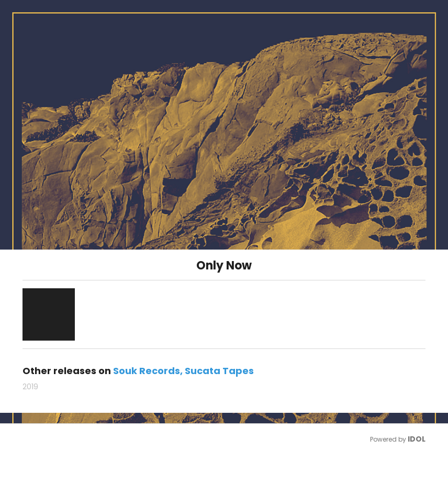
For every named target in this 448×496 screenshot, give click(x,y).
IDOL (417, 439)
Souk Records (147, 371)
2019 (30, 387)
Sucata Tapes (219, 371)
